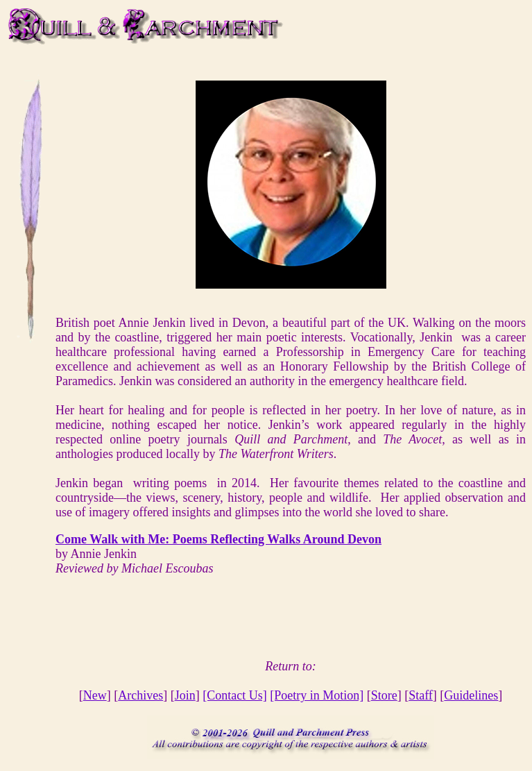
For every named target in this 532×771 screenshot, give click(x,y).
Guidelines (471, 695)
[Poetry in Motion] (317, 695)
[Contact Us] (234, 695)
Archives (140, 695)
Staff (421, 695)
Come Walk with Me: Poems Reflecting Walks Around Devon (218, 539)
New (95, 695)
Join (185, 695)
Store (384, 695)
